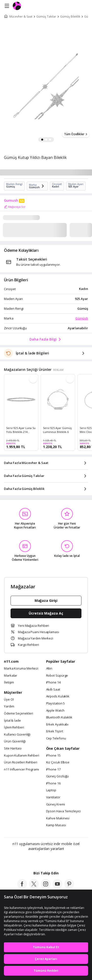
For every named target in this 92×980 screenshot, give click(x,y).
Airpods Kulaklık (58, 696)
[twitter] (34, 887)
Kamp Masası (56, 825)
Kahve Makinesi (58, 818)
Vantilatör (53, 797)
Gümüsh (82, 318)
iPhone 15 (53, 756)
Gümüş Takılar (46, 17)
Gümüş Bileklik (70, 17)
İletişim (9, 683)
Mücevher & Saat (21, 17)
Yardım (9, 706)
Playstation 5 (56, 704)
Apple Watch (55, 711)
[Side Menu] (7, 6)
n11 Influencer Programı (21, 770)
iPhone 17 (53, 770)
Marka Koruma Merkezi (21, 669)
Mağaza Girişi (46, 600)
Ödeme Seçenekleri (18, 714)
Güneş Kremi (56, 804)
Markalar (11, 676)
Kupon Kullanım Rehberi (22, 756)
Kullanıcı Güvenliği (17, 735)
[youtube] (57, 887)
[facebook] (22, 887)
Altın (49, 669)
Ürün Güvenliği (15, 741)
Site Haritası (13, 749)
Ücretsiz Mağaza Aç (46, 613)
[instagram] (46, 887)
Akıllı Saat (53, 690)
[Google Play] (31, 859)
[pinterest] (69, 887)
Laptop (51, 790)
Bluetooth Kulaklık (59, 717)
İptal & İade (12, 721)
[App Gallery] (59, 859)
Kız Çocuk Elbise (58, 762)
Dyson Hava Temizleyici (63, 811)
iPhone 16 (53, 783)
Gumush (11, 200)
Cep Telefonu (56, 738)
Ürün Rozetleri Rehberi (21, 762)
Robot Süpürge (57, 676)
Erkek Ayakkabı (57, 725)
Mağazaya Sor (15, 207)
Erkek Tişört (55, 731)
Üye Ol (9, 700)
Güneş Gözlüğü (58, 776)
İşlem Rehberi (14, 727)
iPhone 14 (53, 683)
